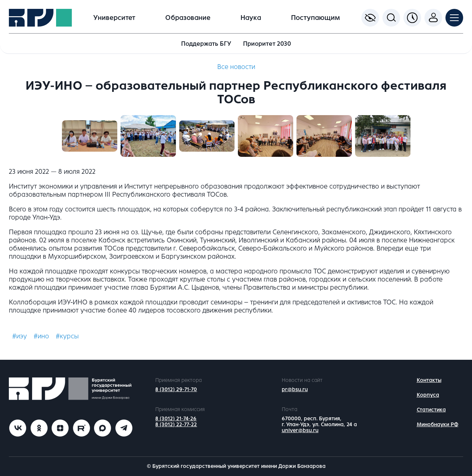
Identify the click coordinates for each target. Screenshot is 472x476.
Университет (114, 18)
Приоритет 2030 (267, 44)
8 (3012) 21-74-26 (176, 419)
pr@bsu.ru (295, 389)
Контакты (429, 380)
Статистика (431, 410)
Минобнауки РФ (438, 425)
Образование (188, 18)
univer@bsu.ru (300, 430)
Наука (251, 18)
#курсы (67, 336)
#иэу (20, 336)
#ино (41, 336)
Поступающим (315, 18)
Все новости (236, 67)
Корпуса (428, 395)
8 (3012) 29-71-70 (176, 389)
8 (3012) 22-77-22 (176, 425)
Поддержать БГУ (206, 44)
